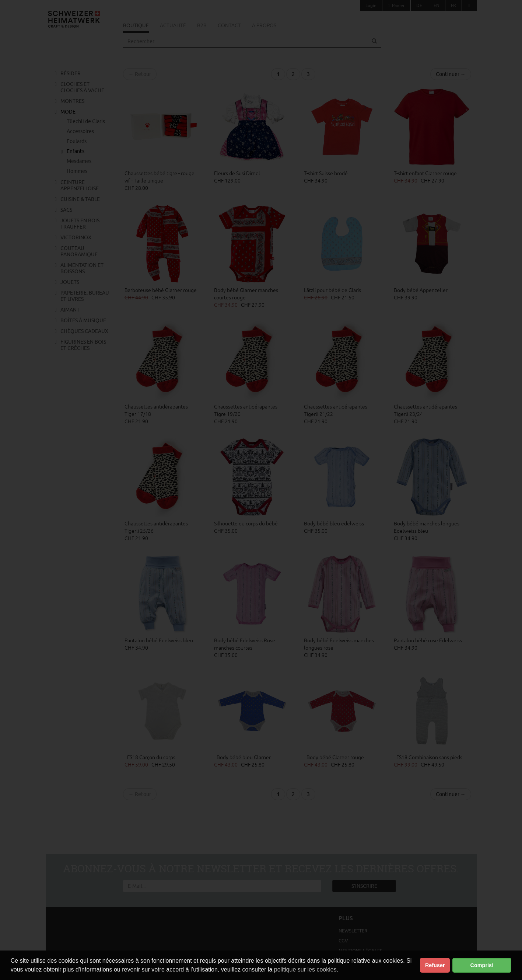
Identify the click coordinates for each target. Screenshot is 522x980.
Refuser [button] (435, 965)
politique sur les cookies (305, 969)
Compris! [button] (482, 965)
